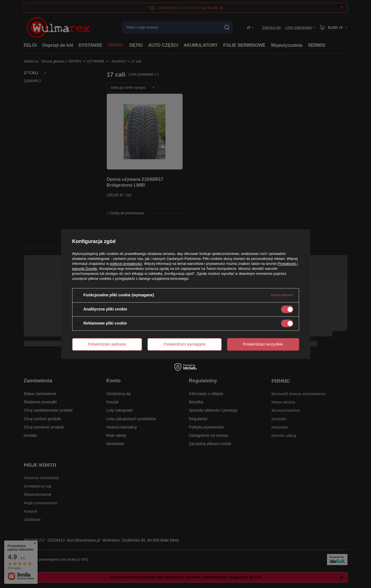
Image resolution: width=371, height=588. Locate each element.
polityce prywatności (126, 264)
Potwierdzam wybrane (107, 344)
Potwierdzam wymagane (185, 344)
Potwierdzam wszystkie (263, 344)
